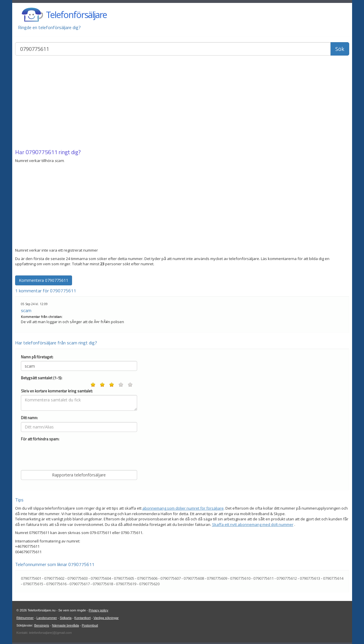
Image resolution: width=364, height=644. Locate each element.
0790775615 (33, 584)
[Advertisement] (182, 103)
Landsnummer (47, 618)
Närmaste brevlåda (66, 625)
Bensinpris (42, 625)
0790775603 (78, 578)
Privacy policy (98, 610)
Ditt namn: (29, 418)
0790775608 (194, 578)
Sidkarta (66, 618)
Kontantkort (83, 618)
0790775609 (217, 578)
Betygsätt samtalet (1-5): (42, 378)
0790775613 (310, 578)
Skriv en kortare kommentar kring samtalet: (57, 391)
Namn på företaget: (37, 357)
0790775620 (149, 584)
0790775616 (56, 584)
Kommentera (44, 280)
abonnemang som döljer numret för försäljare (183, 508)
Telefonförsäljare (76, 15)
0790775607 (171, 578)
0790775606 (147, 578)
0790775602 (54, 578)
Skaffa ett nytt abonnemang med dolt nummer (253, 524)
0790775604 (101, 578)
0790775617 (80, 584)
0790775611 (42, 152)
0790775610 (240, 578)
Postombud (90, 625)
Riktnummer (25, 618)
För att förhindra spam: (40, 439)
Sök (340, 49)
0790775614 (333, 578)
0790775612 (287, 578)
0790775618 (103, 584)
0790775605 (124, 578)
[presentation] (65, 454)
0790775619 (126, 584)
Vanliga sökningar (106, 618)
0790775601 (31, 578)
